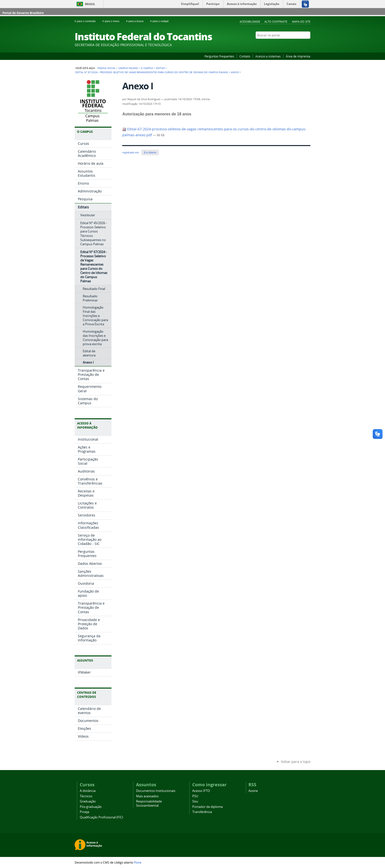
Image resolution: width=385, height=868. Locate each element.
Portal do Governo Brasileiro (23, 13)
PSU (195, 796)
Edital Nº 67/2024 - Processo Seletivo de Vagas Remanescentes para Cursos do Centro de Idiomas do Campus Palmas (152, 72)
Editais (160, 68)
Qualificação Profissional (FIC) (101, 817)
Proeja (84, 812)
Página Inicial (106, 68)
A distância (88, 791)
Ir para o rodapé (162, 21)
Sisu (195, 801)
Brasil (90, 4)
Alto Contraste (276, 21)
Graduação (88, 801)
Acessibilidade (250, 21)
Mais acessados (147, 796)
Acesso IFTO (201, 791)
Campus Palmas (128, 68)
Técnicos (86, 796)
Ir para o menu (113, 21)
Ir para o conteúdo (88, 21)
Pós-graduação (91, 807)
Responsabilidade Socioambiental (149, 803)
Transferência (202, 812)
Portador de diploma (207, 807)
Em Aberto (150, 152)
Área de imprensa (298, 56)
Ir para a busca (137, 21)
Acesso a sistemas (268, 56)
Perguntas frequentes (219, 56)
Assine (253, 791)
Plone (138, 862)
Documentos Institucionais (156, 791)
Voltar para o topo (296, 762)
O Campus (147, 68)
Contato (245, 56)
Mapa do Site (301, 21)
